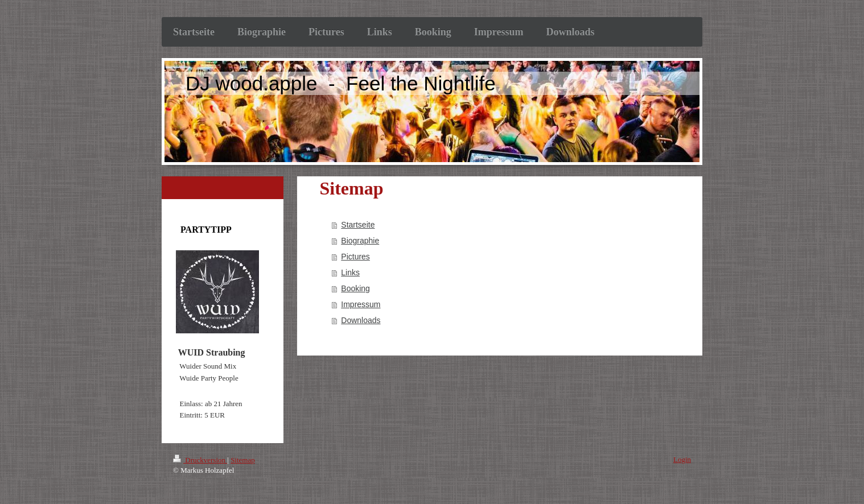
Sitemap (243, 460)
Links (350, 272)
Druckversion (200, 460)
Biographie (360, 241)
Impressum (361, 304)
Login (682, 459)
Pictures (355, 257)
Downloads (361, 320)
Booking (355, 288)
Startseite (358, 225)
